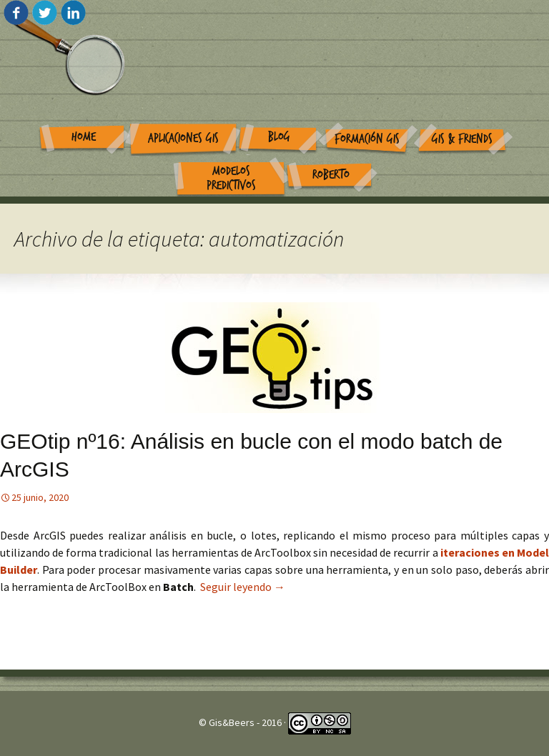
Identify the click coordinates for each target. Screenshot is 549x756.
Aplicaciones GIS (183, 138)
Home (84, 137)
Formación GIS (367, 139)
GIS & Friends (462, 139)
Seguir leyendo (243, 587)
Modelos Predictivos (231, 179)
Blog (279, 137)
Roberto (331, 175)
